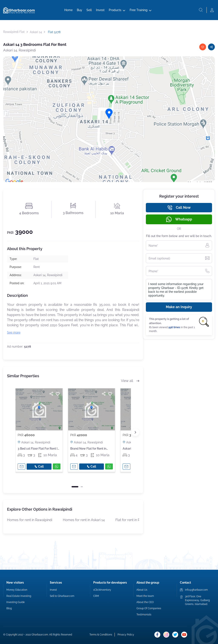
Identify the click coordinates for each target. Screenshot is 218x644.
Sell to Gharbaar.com (62, 596)
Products (115, 10)
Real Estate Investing (19, 596)
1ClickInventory (102, 590)
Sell (89, 10)
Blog (9, 608)
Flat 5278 (54, 32)
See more (14, 332)
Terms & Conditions (101, 635)
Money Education (17, 590)
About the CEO (145, 602)
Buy (80, 10)
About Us (142, 590)
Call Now (179, 208)
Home (68, 10)
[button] (135, 432)
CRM (96, 596)
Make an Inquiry (179, 307)
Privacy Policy (126, 635)
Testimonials (144, 615)
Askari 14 (36, 32)
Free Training (139, 10)
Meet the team (145, 596)
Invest (100, 10)
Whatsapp (179, 219)
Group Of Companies (149, 608)
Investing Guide (16, 602)
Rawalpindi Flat (14, 32)
